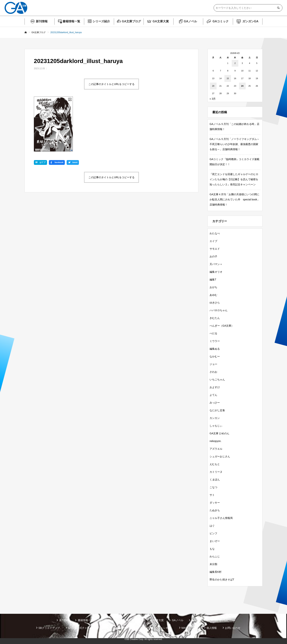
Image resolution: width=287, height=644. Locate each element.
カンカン (215, 418)
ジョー (213, 364)
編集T (213, 280)
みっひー (215, 403)
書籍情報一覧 (71, 21)
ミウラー (215, 341)
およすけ (215, 387)
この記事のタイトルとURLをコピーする (111, 84)
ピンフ (213, 533)
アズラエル (216, 449)
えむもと (215, 464)
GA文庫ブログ (131, 21)
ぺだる (213, 333)
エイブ (213, 241)
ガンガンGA (250, 21)
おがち (213, 287)
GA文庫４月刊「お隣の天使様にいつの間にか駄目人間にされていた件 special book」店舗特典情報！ (235, 199)
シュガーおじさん (220, 456)
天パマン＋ (216, 264)
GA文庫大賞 (161, 21)
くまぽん (215, 480)
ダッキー (215, 503)
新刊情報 (42, 21)
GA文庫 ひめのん (219, 433)
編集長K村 (216, 572)
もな (212, 549)
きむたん (215, 318)
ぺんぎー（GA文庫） (222, 326)
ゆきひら (215, 303)
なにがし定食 (217, 410)
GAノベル (190, 21)
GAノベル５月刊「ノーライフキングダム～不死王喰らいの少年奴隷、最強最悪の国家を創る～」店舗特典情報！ (234, 144)
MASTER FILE (190, 628)
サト (212, 495)
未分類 (213, 564)
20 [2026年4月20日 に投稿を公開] (213, 86)
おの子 (213, 256)
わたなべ (215, 233)
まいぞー (215, 541)
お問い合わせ (233, 628)
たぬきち (215, 510)
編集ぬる (215, 349)
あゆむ (213, 295)
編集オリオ (216, 272)
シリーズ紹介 (101, 21)
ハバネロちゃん (219, 310)
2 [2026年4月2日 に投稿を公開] (235, 63)
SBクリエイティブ (49, 628)
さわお (213, 372)
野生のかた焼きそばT (222, 580)
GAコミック (221, 21)
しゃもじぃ (216, 426)
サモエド (215, 249)
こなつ (213, 487)
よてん (213, 395)
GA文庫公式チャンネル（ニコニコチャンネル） (146, 628)
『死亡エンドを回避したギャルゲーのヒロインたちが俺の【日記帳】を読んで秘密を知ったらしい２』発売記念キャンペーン (234, 179)
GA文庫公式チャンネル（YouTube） (89, 628)
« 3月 (213, 99)
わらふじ (215, 556)
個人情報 (212, 628)
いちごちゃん (217, 380)
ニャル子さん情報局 (221, 518)
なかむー (215, 356)
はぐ (212, 526)
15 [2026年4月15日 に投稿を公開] (228, 78)
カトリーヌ (216, 472)
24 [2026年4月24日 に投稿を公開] (242, 86)
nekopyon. (216, 441)
